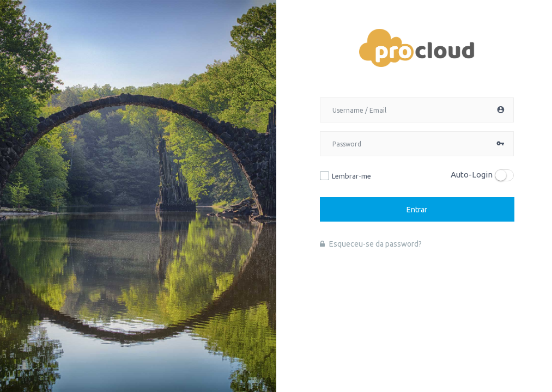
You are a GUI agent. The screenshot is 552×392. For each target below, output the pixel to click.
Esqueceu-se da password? (371, 244)
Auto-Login (472, 174)
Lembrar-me (351, 176)
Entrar (417, 209)
